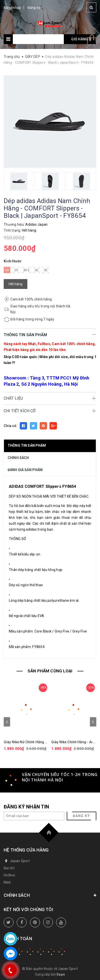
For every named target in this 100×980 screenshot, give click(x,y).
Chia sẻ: (10, 426)
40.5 (26, 270)
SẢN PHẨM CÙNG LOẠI (50, 671)
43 (46, 270)
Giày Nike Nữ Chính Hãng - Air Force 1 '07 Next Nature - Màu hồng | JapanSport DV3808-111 (25, 742)
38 (7, 270)
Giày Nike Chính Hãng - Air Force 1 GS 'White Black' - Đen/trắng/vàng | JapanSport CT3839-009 (73, 742)
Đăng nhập (12, 8)
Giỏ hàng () (81, 39)
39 (16, 270)
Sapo (61, 974)
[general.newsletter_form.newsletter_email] (34, 816)
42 (37, 270)
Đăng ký (34, 8)
